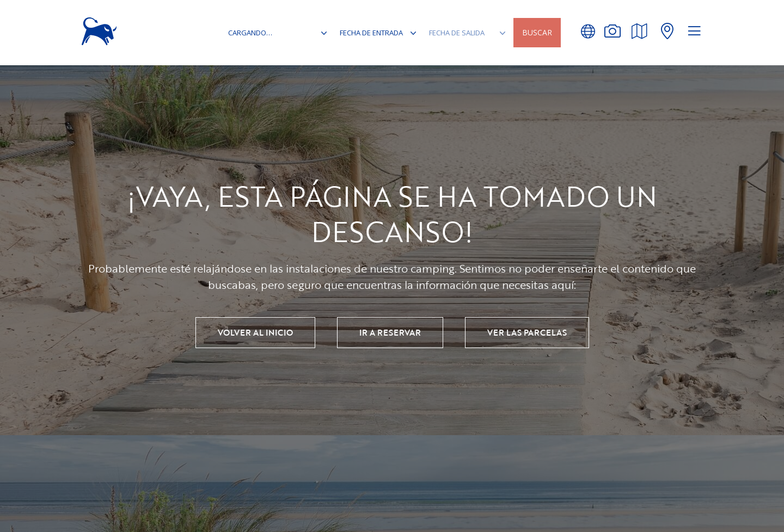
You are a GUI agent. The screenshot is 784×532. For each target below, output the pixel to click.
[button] (588, 31)
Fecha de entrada (371, 33)
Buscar (537, 32)
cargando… (251, 33)
